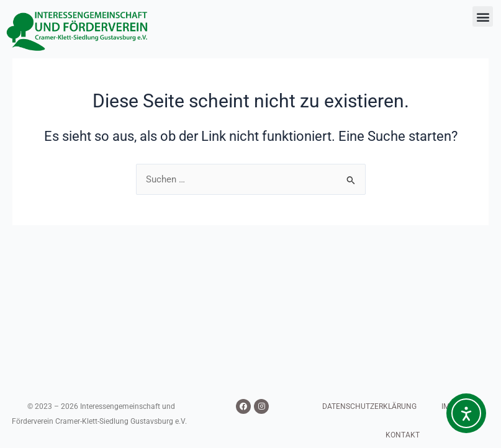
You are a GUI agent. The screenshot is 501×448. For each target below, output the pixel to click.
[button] (483, 16)
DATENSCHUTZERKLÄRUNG (369, 406)
